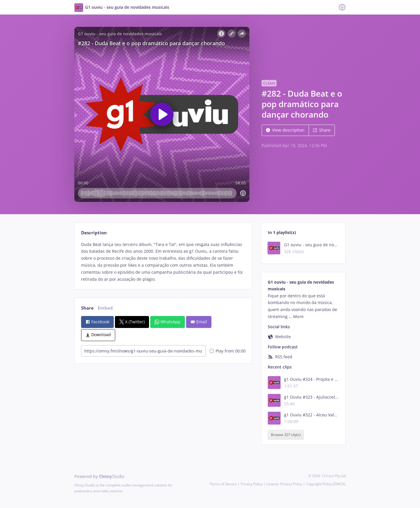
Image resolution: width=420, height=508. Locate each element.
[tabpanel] (163, 262)
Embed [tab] (105, 308)
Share (322, 130)
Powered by (99, 476)
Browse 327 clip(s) (286, 435)
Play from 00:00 (228, 351)
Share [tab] (87, 308)
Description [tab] (94, 233)
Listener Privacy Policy (284, 484)
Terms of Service (223, 484)
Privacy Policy (252, 484)
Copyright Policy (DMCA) (326, 484)
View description (285, 130)
